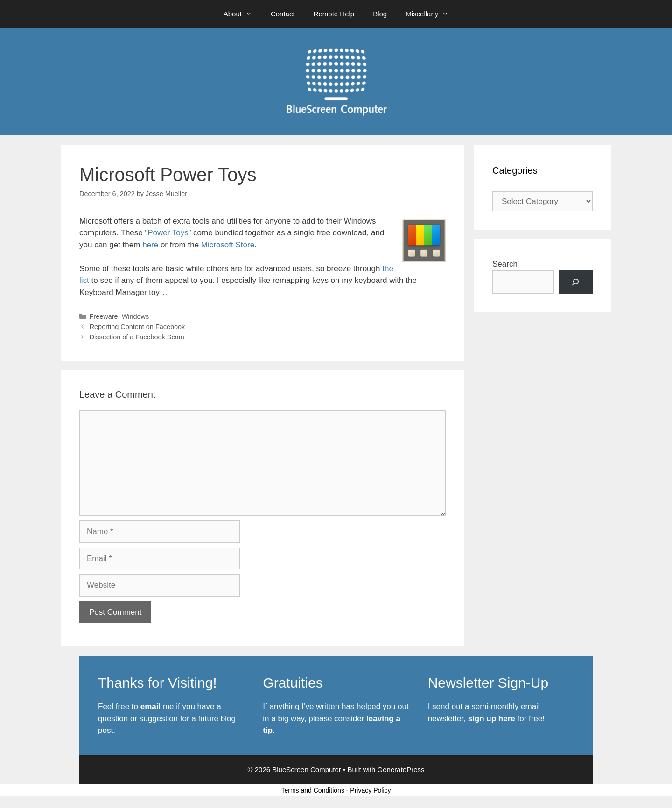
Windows (136, 316)
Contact (283, 14)
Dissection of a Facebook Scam (137, 337)
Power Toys (168, 233)
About (242, 14)
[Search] (576, 282)
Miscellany (432, 14)
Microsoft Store (228, 245)
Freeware (104, 316)
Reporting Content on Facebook (137, 327)
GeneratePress (401, 769)
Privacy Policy (370, 790)
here (150, 245)
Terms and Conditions (313, 790)
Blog (380, 14)
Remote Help (334, 14)
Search (505, 264)
